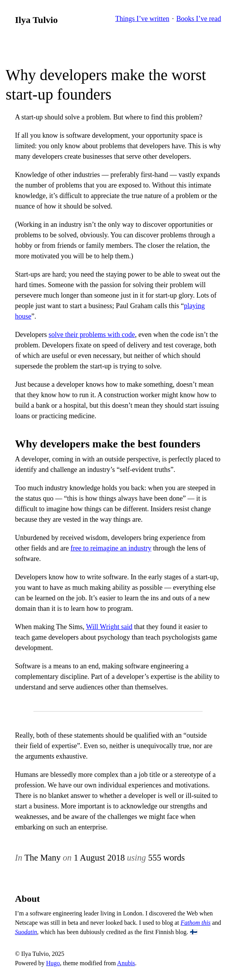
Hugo (53, 963)
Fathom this (196, 923)
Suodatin (26, 932)
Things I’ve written (142, 19)
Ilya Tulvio (36, 20)
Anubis (126, 963)
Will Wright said (109, 627)
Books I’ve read (199, 19)
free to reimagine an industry (111, 548)
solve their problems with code (92, 335)
